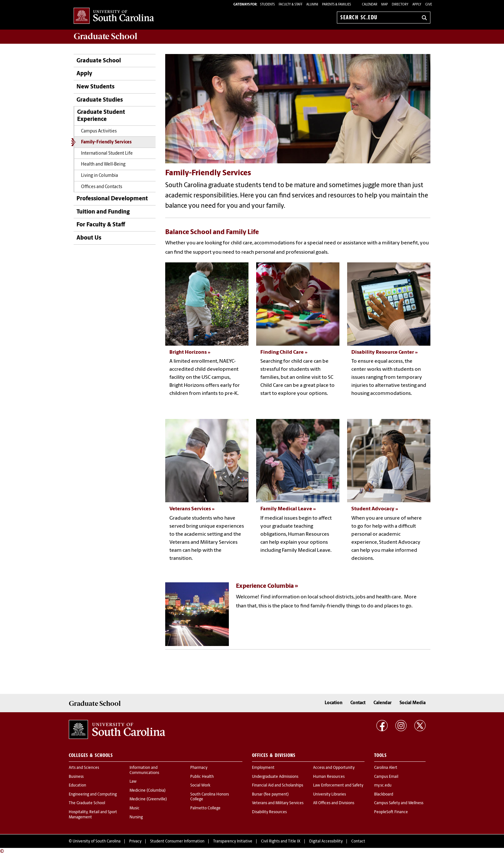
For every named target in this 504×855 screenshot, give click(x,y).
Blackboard (384, 795)
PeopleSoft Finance (391, 812)
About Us (89, 238)
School (105, 36)
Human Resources (329, 777)
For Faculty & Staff (101, 225)
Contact (358, 703)
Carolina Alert (386, 768)
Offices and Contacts (102, 187)
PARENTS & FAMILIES (337, 5)
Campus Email (386, 777)
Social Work (200, 786)
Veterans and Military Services (278, 803)
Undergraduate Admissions (275, 777)
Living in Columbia (99, 176)
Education (77, 786)
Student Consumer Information (177, 841)
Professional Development (112, 199)
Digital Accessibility (326, 841)
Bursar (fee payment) (270, 795)
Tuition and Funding (103, 212)
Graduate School (99, 61)
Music (135, 808)
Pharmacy (199, 768)
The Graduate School (87, 803)
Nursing (136, 817)
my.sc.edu (383, 786)
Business (76, 777)
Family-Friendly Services (106, 142)
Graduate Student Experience (101, 116)
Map (385, 5)
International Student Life (107, 154)
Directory (400, 5)
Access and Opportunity (334, 768)
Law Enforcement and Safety (338, 786)
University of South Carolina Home (114, 16)
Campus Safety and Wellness (399, 803)
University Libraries (329, 795)
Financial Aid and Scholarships (278, 786)
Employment (263, 768)
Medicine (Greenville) (148, 799)
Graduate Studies (100, 100)
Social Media (413, 703)
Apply (417, 5)
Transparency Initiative (233, 841)
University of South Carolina (97, 841)
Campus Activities (99, 131)
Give (429, 5)
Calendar (370, 5)
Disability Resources (269, 812)
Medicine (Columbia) (148, 791)
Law (133, 782)
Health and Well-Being (103, 164)
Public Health (202, 777)
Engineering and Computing (93, 795)
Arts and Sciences (84, 768)
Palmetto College (205, 808)
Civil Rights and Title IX (281, 841)
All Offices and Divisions (334, 803)
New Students (95, 87)
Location (333, 703)
